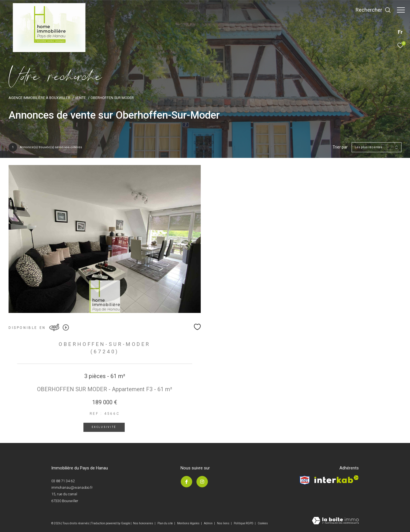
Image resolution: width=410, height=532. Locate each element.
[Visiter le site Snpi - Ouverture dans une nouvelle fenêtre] (305, 480)
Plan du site (165, 523)
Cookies (263, 523)
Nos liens (224, 523)
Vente (80, 98)
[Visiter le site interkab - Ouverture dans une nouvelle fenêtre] (337, 479)
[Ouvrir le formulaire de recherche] (370, 10)
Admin (209, 523)
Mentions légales (189, 523)
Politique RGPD (244, 523)
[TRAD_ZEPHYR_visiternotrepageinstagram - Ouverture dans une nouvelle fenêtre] (202, 482)
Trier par (340, 147)
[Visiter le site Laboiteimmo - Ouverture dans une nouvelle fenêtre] (335, 521)
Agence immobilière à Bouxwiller (39, 98)
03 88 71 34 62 (63, 481)
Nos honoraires (143, 523)
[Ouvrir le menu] (401, 10)
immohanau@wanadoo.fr (72, 487)
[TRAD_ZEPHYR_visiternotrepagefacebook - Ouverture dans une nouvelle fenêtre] (186, 482)
